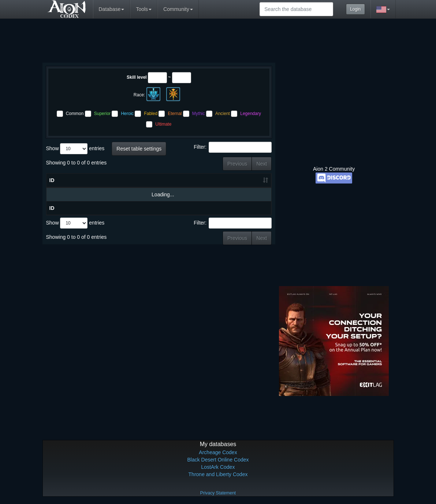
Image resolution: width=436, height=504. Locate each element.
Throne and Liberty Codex (218, 474)
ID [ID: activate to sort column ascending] (52, 188)
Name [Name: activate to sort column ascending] (86, 188)
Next (262, 164)
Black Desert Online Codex (218, 460)
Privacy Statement (218, 493)
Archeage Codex (218, 452)
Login (355, 9)
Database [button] (112, 9)
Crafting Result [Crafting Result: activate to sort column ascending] (218, 184)
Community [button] (178, 9)
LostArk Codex (218, 467)
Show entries (75, 149)
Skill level (137, 77)
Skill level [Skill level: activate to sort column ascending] (133, 184)
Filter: (233, 147)
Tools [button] (144, 9)
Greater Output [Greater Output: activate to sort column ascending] (251, 184)
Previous (237, 164)
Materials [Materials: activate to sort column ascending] (174, 188)
